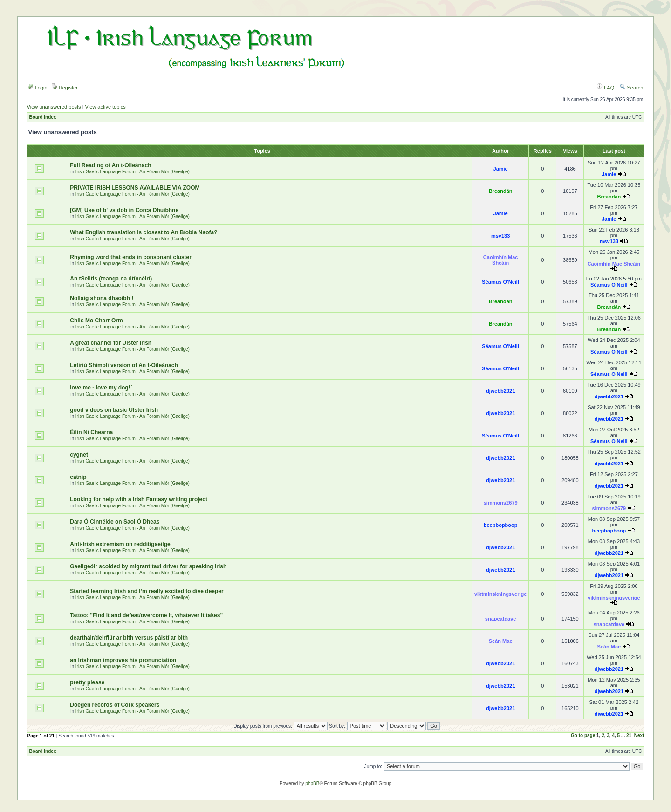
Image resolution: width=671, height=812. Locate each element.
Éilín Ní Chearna (91, 432)
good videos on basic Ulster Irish (114, 410)
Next (639, 735)
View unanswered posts (54, 107)
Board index (43, 117)
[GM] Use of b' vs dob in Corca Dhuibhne (124, 210)
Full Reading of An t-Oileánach (110, 165)
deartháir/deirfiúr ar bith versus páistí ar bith (129, 638)
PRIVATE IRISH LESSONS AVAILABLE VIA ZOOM (135, 188)
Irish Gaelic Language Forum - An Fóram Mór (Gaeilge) (133, 172)
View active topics (106, 107)
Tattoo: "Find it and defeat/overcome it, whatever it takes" (146, 615)
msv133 (500, 236)
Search (631, 88)
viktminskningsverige (501, 594)
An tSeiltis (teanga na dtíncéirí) (111, 279)
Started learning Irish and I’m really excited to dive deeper (147, 591)
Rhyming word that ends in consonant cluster (131, 257)
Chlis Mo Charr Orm (96, 321)
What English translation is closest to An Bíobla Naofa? (144, 232)
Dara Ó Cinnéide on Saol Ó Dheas (115, 522)
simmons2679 (501, 503)
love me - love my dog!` (101, 388)
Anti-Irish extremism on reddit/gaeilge (120, 544)
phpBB (312, 783)
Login (38, 88)
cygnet (79, 455)
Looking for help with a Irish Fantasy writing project (139, 499)
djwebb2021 (500, 391)
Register (65, 88)
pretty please (87, 682)
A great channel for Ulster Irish (111, 343)
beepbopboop (501, 525)
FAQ (606, 88)
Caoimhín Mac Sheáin (501, 260)
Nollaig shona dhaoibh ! (102, 298)
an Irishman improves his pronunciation (123, 660)
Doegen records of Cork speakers (115, 705)
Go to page (583, 735)
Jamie (501, 169)
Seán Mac (501, 641)
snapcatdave (501, 619)
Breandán (501, 191)
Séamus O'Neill (500, 282)
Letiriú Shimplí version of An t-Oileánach (124, 365)
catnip (78, 477)
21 (629, 735)
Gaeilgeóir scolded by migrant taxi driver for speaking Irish (148, 566)
